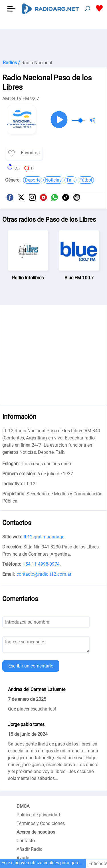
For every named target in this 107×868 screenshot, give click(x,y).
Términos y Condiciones (41, 823)
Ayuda (23, 858)
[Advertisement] (53, 43)
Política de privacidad (38, 815)
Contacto (26, 841)
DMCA (23, 806)
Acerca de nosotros (36, 832)
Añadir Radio (30, 849)
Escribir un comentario (31, 666)
